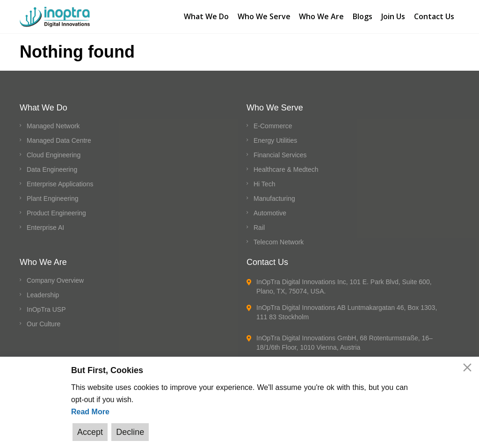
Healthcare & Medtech (286, 166)
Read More (90, 412)
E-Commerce (273, 123)
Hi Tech (264, 181)
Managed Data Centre (59, 137)
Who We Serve (262, 15)
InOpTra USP (46, 306)
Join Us (393, 15)
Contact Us (435, 15)
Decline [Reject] (129, 432)
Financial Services (280, 152)
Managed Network (53, 123)
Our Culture (44, 321)
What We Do (204, 15)
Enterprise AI (45, 224)
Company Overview (55, 277)
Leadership (43, 292)
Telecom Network (279, 239)
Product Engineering (56, 210)
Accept (90, 432)
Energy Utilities (275, 137)
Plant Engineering (53, 195)
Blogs (362, 15)
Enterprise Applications (60, 181)
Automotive (270, 210)
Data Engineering (52, 166)
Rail (259, 224)
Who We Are (320, 15)
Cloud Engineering (54, 152)
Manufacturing (274, 195)
